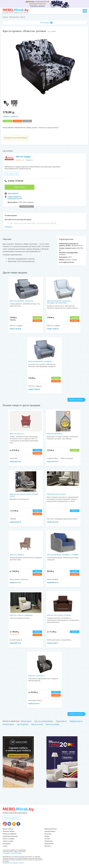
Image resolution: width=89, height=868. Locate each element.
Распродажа (7, 844)
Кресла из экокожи (53, 724)
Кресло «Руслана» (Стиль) (59, 615)
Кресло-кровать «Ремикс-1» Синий (63, 555)
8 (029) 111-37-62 (15, 583)
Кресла (23, 17)
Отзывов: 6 (29, 160)
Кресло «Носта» (17, 434)
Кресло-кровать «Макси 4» (22, 301)
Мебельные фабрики (10, 834)
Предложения (49, 844)
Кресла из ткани (37, 724)
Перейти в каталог (76, 400)
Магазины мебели (9, 831)
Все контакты (27, 206)
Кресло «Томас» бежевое (21, 615)
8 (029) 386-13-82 (15, 462)
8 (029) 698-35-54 (53, 583)
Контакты (48, 846)
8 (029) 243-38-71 (34, 704)
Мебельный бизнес (51, 829)
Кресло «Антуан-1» (37, 676)
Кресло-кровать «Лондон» (40, 361)
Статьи (5, 846)
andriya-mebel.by (13, 193)
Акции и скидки (8, 841)
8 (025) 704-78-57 (53, 462)
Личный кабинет (50, 831)
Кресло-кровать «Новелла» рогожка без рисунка (59, 302)
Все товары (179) (12, 174)
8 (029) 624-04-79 (15, 522)
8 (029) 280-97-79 (13, 198)
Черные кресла (61, 721)
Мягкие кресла (26, 721)
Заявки (47, 836)
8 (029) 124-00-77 (53, 643)
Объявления (48, 841)
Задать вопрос (20, 187)
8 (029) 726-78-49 (53, 522)
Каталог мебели (8, 829)
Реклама (47, 839)
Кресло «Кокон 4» (55, 434)
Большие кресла (8, 724)
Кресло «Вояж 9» (17, 555)
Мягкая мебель (14, 17)
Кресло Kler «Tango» (57, 494)
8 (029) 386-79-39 (15, 643)
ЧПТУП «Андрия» (23, 157)
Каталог (5, 17)
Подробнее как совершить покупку (13, 863)
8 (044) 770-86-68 (14, 181)
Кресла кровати (23, 724)
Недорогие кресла (76, 721)
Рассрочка (48, 834)
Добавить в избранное (11, 116)
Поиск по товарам (9, 839)
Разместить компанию (11, 818)
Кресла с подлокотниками (44, 721)
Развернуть (9, 227)
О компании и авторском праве (12, 853)
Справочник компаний (10, 836)
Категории (46, 23)
